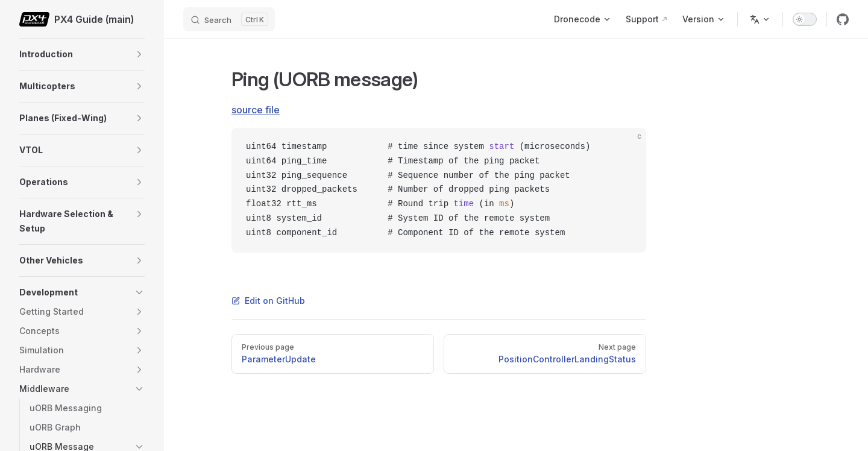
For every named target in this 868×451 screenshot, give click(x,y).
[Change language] (760, 19)
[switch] (805, 19)
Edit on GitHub (268, 301)
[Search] (229, 19)
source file (256, 110)
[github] (843, 19)
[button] (139, 54)
